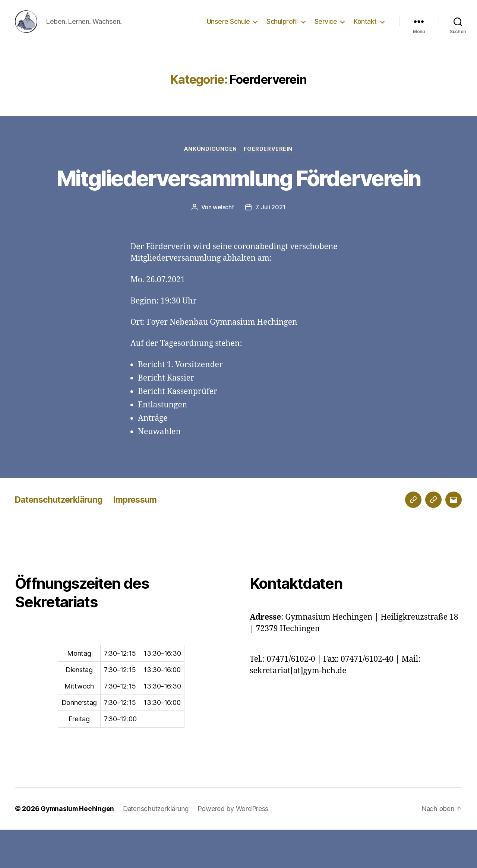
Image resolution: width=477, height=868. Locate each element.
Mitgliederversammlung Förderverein (238, 203)
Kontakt (365, 27)
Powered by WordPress (236, 847)
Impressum (142, 538)
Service (326, 27)
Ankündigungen (210, 160)
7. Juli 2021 (271, 246)
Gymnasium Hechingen (78, 847)
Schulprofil (282, 27)
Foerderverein (269, 160)
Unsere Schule (228, 27)
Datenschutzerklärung (61, 538)
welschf (223, 246)
